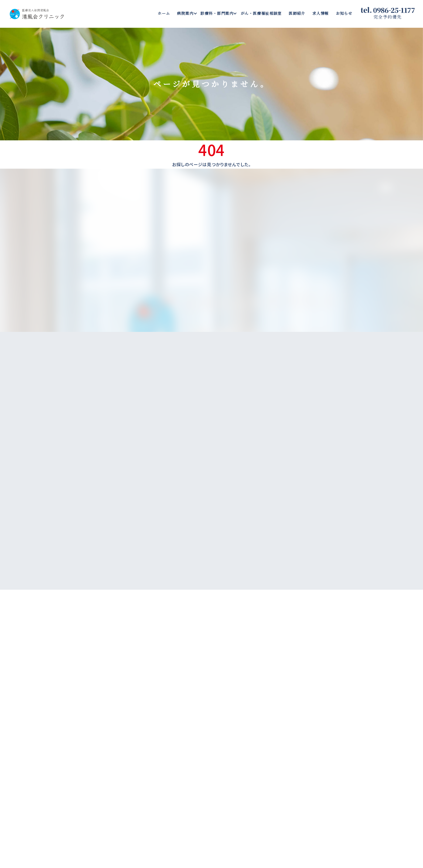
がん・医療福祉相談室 (261, 13)
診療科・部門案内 (217, 13)
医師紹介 (297, 13)
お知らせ (344, 13)
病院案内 (185, 13)
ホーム (164, 13)
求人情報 (321, 13)
